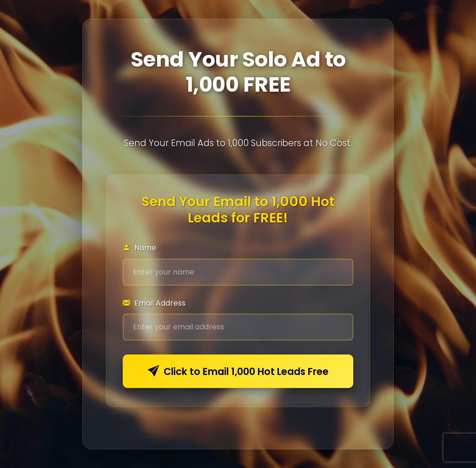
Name (139, 248)
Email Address (154, 303)
